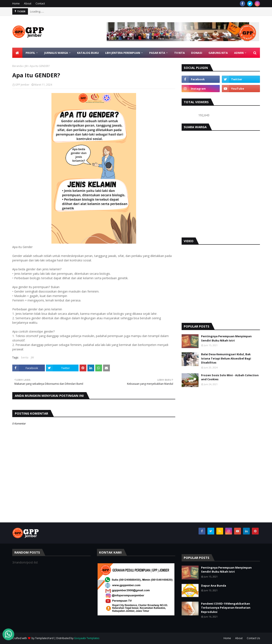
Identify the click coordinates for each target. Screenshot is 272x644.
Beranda (17, 66)
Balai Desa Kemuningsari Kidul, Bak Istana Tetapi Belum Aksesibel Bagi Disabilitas (226, 358)
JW (26, 66)
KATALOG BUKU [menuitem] (88, 53)
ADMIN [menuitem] (239, 53)
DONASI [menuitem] (197, 53)
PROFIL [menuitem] (30, 53)
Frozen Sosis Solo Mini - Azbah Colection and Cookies (230, 377)
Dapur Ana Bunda (214, 586)
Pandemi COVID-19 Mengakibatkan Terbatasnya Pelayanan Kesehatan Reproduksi (226, 608)
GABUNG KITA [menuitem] (218, 53)
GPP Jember (22, 85)
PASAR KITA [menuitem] (157, 53)
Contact (40, 3)
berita (25, 357)
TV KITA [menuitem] (179, 53)
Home (16, 3)
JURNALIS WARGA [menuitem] (56, 53)
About (28, 3)
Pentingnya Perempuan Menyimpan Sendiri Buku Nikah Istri (226, 338)
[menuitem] (17, 53)
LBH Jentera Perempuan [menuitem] (123, 53)
